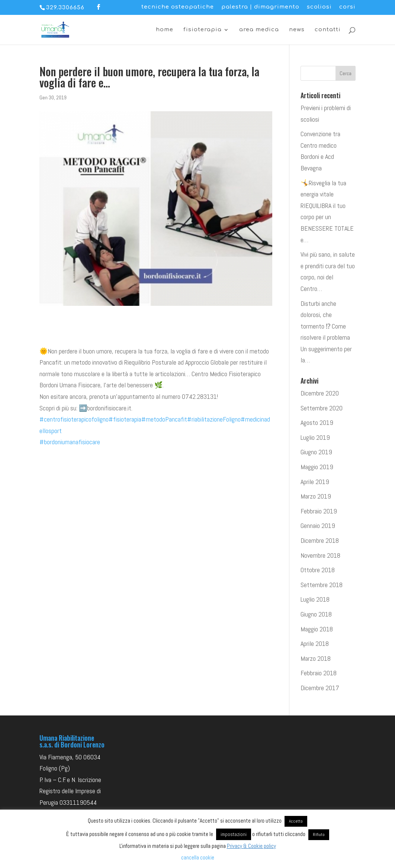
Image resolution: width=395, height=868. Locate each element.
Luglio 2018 (315, 599)
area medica (259, 30)
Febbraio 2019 (319, 511)
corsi (347, 7)
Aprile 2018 (315, 643)
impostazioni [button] (234, 834)
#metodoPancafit (164, 419)
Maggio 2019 (317, 467)
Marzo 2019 (316, 496)
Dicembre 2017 (320, 688)
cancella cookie (198, 857)
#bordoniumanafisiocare (70, 442)
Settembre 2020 (322, 408)
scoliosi (319, 7)
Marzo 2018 (316, 658)
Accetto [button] (296, 821)
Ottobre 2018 (318, 570)
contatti (328, 30)
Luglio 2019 (315, 437)
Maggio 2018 (317, 629)
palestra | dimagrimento (260, 7)
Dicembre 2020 (320, 393)
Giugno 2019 (316, 452)
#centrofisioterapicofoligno (74, 419)
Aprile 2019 (315, 482)
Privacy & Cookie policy (251, 846)
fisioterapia (203, 30)
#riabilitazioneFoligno (214, 419)
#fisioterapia (125, 419)
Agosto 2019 (317, 422)
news (297, 30)
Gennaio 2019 (318, 526)
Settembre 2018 (322, 585)
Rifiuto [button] (319, 835)
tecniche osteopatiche (178, 7)
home (165, 30)
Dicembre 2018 (320, 540)
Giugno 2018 (316, 614)
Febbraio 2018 (319, 673)
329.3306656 (65, 8)
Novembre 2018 (320, 555)
